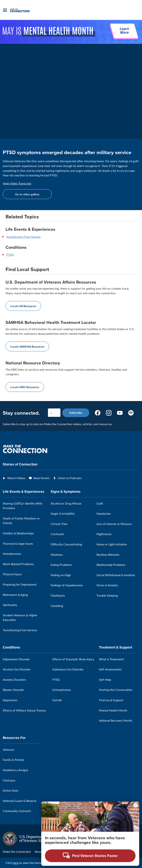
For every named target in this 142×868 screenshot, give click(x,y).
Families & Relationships (18, 533)
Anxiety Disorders (14, 680)
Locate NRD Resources (25, 387)
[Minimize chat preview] (136, 805)
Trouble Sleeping (107, 595)
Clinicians (9, 780)
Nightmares (104, 534)
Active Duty (11, 790)
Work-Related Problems (18, 564)
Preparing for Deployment (20, 584)
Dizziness (57, 555)
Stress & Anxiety (107, 585)
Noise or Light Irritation (112, 544)
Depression (10, 700)
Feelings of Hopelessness (67, 585)
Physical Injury (12, 574)
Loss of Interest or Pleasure (114, 524)
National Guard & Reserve (20, 801)
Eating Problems (61, 565)
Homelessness (12, 554)
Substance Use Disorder (68, 669)
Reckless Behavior (108, 555)
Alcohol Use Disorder (17, 669)
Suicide (57, 700)
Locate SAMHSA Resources (27, 346)
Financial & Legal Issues (18, 543)
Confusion (57, 534)
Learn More (124, 31)
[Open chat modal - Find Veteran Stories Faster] (90, 856)
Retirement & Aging (15, 595)
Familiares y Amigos (15, 770)
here (16, 863)
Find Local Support (111, 700)
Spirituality (10, 605)
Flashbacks (58, 595)
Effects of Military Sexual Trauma (24, 710)
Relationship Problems (111, 565)
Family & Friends (13, 760)
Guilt (100, 503)
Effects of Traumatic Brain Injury (73, 659)
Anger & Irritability (63, 513)
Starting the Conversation (116, 690)
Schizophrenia (61, 690)
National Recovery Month (116, 720)
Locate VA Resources (23, 306)
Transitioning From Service (23, 237)
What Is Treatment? (112, 659)
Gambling (57, 606)
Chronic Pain (59, 524)
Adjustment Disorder (16, 659)
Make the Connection (17, 852)
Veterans (9, 750)
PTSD (10, 255)
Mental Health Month (113, 710)
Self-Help (105, 680)
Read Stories (42, 478)
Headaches (104, 513)
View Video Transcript (17, 183)
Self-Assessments (110, 669)
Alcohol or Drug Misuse (66, 503)
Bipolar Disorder (13, 690)
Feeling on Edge (61, 575)
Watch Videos (16, 478)
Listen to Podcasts (70, 478)
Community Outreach (17, 811)
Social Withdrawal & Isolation (116, 575)
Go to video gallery (27, 194)
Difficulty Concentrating (66, 544)
